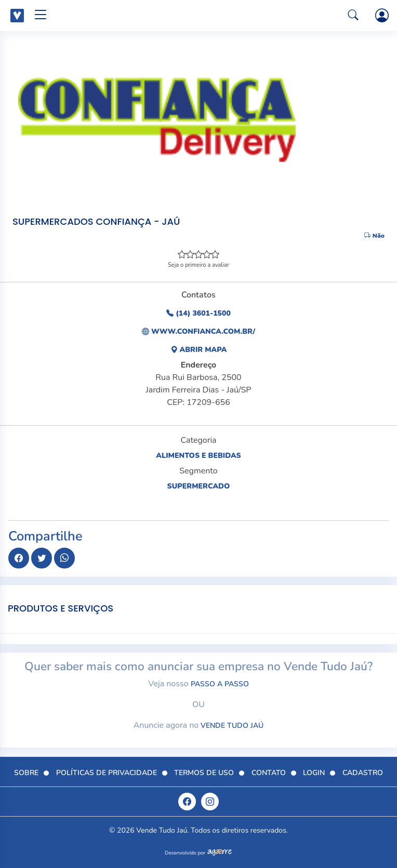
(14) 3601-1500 (198, 313)
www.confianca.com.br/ (198, 331)
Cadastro (363, 773)
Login (314, 773)
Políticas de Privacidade (107, 773)
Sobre (26, 773)
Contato (269, 773)
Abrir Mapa (199, 350)
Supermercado (199, 486)
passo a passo (220, 684)
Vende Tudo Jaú (232, 725)
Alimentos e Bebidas (198, 456)
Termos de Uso (204, 773)
